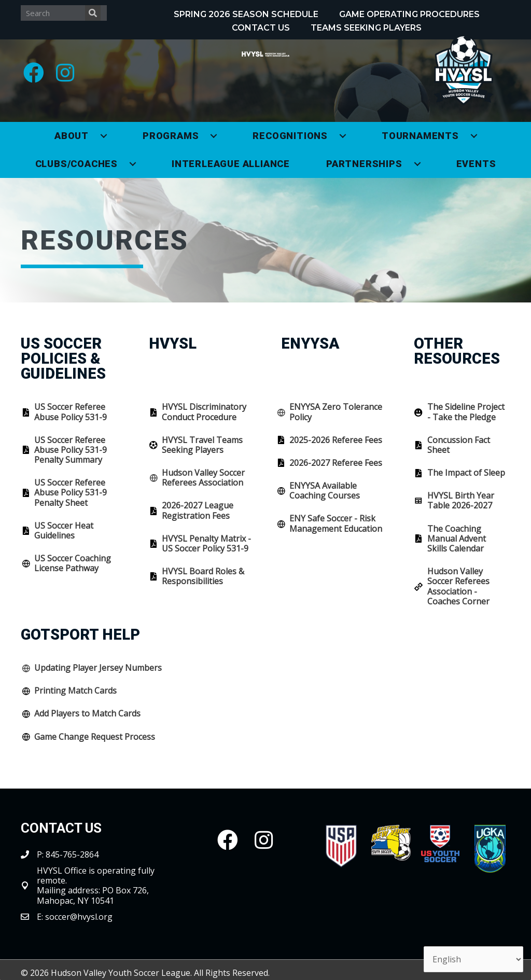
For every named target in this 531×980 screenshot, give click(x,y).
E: (41, 917)
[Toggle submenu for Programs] (214, 136)
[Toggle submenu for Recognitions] (343, 136)
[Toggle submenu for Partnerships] (417, 164)
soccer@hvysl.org (79, 917)
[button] (34, 73)
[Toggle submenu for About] (104, 136)
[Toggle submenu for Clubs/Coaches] (133, 164)
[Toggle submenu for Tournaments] (474, 136)
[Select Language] (473, 959)
